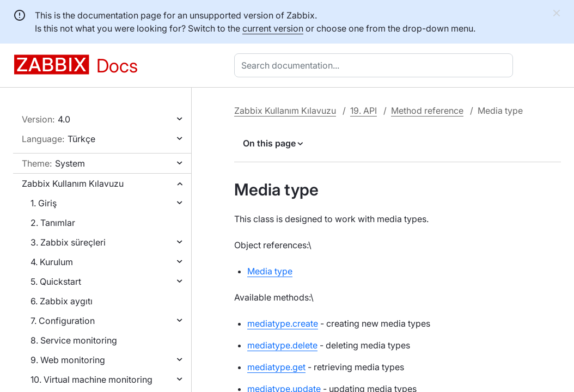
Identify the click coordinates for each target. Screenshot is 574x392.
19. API (364, 111)
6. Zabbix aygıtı (62, 301)
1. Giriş (44, 203)
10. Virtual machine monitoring (91, 379)
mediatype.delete (282, 345)
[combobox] (376, 65)
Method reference (427, 111)
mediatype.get (276, 367)
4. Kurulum (52, 262)
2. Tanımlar (53, 223)
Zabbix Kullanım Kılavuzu (73, 183)
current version (273, 28)
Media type (270, 271)
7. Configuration (63, 321)
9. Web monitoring (68, 360)
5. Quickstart (56, 281)
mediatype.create (283, 323)
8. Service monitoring (74, 340)
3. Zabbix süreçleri (68, 242)
